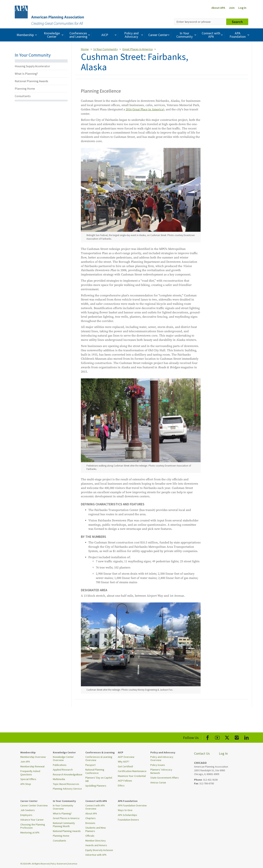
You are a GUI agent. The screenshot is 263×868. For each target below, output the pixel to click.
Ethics (121, 785)
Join (232, 8)
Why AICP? (124, 762)
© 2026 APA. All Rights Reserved (35, 864)
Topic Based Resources (66, 784)
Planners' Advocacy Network (161, 771)
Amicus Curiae (158, 782)
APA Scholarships (127, 815)
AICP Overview (126, 757)
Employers (26, 815)
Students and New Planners (96, 829)
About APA (218, 8)
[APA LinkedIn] (246, 737)
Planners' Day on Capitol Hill (99, 779)
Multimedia (59, 779)
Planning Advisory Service (67, 789)
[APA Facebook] (208, 737)
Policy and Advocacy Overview (162, 759)
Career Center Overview (34, 805)
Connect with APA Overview (95, 807)
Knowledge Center (54, 35)
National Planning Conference (95, 771)
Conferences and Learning (80, 35)
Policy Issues (158, 765)
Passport (90, 765)
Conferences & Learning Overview (99, 759)
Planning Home (25, 89)
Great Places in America (137, 49)
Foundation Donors (128, 820)
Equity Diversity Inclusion (99, 850)
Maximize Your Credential (132, 776)
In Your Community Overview (63, 807)
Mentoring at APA (30, 833)
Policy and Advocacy (134, 35)
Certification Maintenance (132, 771)
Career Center (159, 35)
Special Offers (28, 779)
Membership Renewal (32, 766)
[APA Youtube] (217, 737)
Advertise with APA (96, 855)
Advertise (73, 864)
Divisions (90, 823)
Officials (90, 836)
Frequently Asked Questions (30, 773)
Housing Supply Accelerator (32, 66)
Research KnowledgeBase (68, 774)
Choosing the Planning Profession (33, 826)
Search (237, 22)
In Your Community (187, 35)
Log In (242, 8)
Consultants (23, 96)
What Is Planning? (26, 74)
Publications (60, 765)
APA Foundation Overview (132, 805)
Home (85, 49)
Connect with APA (213, 35)
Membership (27, 35)
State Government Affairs (165, 778)
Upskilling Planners (96, 786)
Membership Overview (33, 757)
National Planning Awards (31, 81)
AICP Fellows (125, 781)
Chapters (90, 818)
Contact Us (202, 753)
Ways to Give (125, 810)
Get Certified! (125, 766)
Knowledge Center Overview (63, 759)
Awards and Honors (96, 845)
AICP (109, 35)
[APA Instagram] (237, 737)
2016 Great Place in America (144, 109)
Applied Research (63, 770)
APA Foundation (240, 35)
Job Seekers (28, 810)
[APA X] (227, 737)
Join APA (25, 762)
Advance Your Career (32, 820)
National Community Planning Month (64, 825)
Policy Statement (59, 864)
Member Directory (96, 841)
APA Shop (26, 784)
